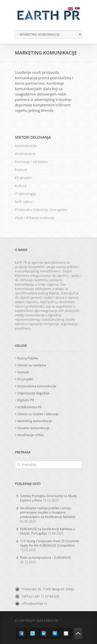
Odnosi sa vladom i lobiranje (38, 414)
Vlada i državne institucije (35, 218)
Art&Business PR (29, 407)
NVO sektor (24, 202)
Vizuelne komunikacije (33, 428)
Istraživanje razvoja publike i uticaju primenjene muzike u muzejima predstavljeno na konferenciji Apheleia (48, 512)
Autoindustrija (26, 146)
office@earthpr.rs (34, 604)
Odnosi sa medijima (32, 365)
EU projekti (24, 178)
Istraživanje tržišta (30, 435)
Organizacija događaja (33, 393)
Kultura (21, 186)
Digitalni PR (25, 400)
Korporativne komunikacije (37, 386)
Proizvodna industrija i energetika (41, 210)
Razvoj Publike (28, 358)
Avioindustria (25, 154)
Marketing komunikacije (35, 421)
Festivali (21, 170)
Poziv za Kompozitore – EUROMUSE (46, 558)
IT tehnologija (26, 194)
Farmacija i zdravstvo (31, 162)
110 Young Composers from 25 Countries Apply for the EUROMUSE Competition (50, 543)
